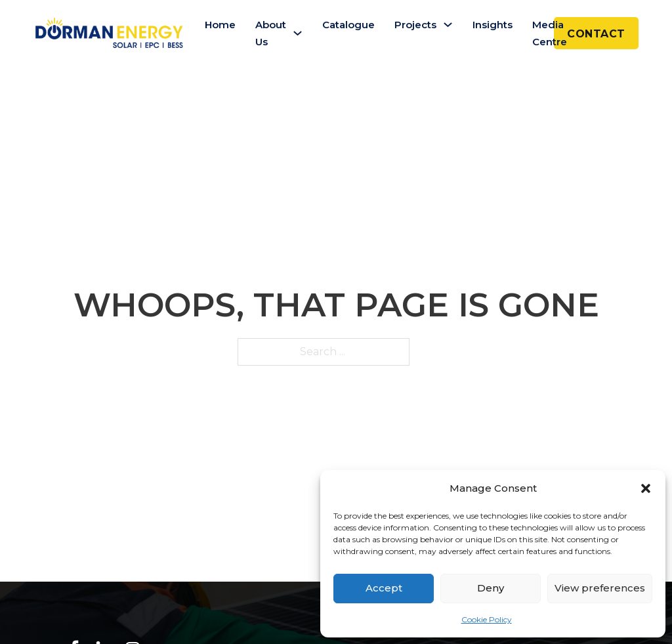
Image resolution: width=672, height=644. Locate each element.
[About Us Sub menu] (298, 33)
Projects (415, 25)
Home (220, 25)
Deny (491, 588)
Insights (493, 25)
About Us (271, 33)
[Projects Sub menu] (448, 25)
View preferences (600, 588)
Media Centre (550, 33)
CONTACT (596, 34)
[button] (646, 488)
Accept (384, 588)
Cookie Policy (487, 619)
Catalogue (348, 25)
